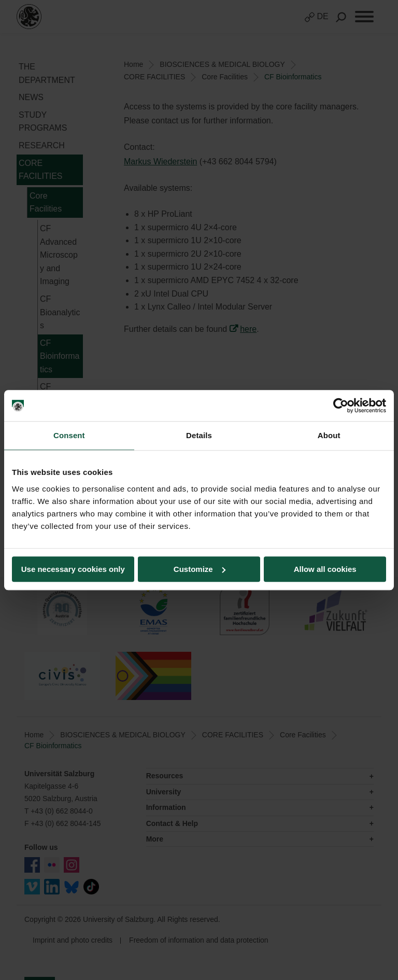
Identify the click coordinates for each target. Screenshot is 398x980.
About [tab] (329, 435)
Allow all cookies (325, 569)
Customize (200, 569)
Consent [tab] (69, 435)
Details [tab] (199, 435)
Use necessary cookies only (73, 569)
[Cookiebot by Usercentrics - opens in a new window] (341, 405)
